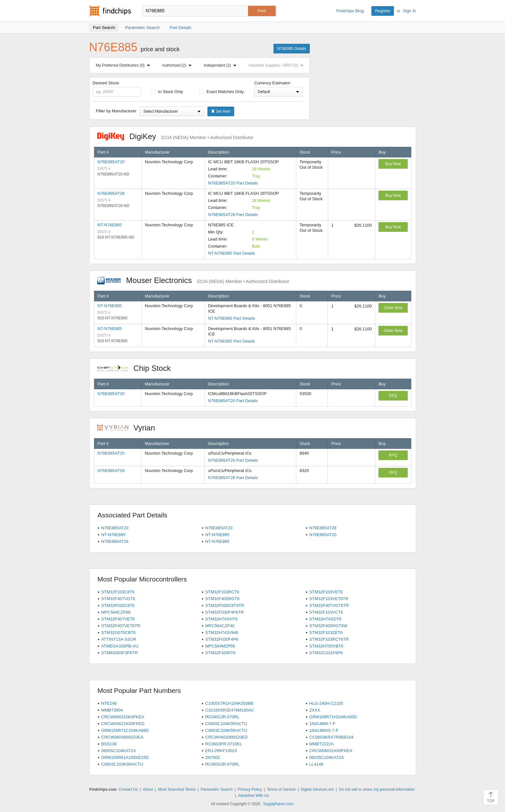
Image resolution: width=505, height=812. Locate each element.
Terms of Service (281, 789)
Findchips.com (110, 11)
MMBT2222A (321, 744)
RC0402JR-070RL (222, 717)
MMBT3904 (112, 710)
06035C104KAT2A (326, 757)
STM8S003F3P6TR (119, 653)
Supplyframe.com (278, 804)
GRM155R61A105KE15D (125, 757)
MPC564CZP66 (116, 612)
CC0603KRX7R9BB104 (331, 737)
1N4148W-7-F (322, 724)
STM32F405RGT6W (328, 626)
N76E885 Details (291, 49)
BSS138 (109, 744)
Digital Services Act (317, 789)
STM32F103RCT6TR (329, 639)
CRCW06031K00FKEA (331, 751)
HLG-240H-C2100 (326, 703)
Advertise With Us (254, 796)
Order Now (393, 308)
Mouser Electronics (193, 280)
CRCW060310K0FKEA (123, 717)
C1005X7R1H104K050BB (229, 703)
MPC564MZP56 (220, 646)
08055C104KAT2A (118, 751)
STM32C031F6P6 (326, 653)
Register (383, 11)
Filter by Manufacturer (116, 111)
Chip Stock (137, 368)
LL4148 (316, 764)
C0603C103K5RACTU (122, 764)
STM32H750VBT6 (326, 646)
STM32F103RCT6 (222, 592)
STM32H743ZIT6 (325, 619)
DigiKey (175, 136)
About (148, 789)
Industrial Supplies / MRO (277, 65)
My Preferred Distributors (124, 65)
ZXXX (315, 710)
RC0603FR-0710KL (224, 744)
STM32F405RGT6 (222, 599)
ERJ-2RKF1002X (221, 751)
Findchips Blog (350, 11)
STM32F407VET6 (118, 619)
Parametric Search (217, 789)
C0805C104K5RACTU (226, 724)
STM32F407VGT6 (118, 599)
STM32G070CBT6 (118, 633)
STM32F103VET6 (326, 592)
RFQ (393, 396)
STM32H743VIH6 (222, 633)
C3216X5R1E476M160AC (230, 710)
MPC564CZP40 (220, 626)
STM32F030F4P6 (222, 639)
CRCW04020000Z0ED (226, 737)
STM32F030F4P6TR (224, 612)
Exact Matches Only (222, 92)
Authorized (178, 65)
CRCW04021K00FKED (123, 724)
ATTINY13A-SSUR (119, 639)
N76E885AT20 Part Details (233, 183)
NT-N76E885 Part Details (232, 253)
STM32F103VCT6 (326, 612)
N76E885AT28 (111, 193)
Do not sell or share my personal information (377, 789)
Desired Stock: (117, 89)
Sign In (409, 11)
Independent (222, 65)
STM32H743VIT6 (221, 619)
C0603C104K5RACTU (226, 730)
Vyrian (129, 428)
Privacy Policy (250, 789)
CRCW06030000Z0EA (122, 737)
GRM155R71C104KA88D (125, 730)
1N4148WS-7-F (324, 730)
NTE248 (109, 703)
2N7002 (213, 757)
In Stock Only (167, 92)
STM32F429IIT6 (220, 653)
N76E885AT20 (111, 162)
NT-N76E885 (110, 225)
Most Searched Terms (177, 789)
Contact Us (128, 789)
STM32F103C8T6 (118, 592)
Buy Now (393, 164)
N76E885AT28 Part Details (233, 215)
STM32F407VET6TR (121, 626)
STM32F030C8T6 (118, 605)
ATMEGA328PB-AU (120, 646)
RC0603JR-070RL (222, 764)
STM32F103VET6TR (329, 599)
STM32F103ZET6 (326, 633)
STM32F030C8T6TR (225, 605)
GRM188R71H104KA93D (333, 717)
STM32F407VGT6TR (329, 605)
